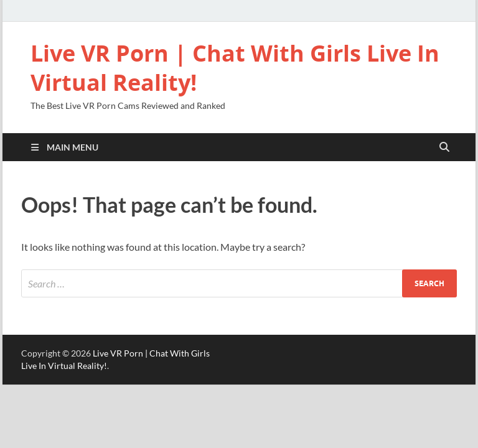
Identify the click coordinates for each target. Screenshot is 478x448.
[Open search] (444, 147)
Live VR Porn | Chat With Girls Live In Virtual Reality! (235, 68)
